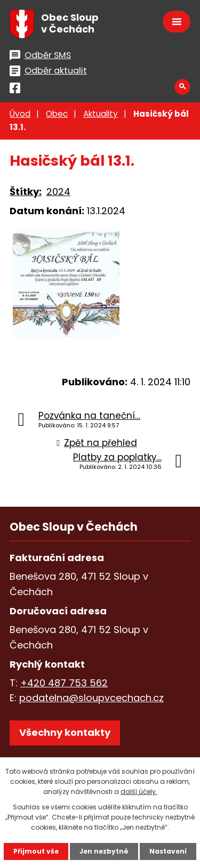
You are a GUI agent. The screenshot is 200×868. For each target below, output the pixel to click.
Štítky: (26, 192)
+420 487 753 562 (64, 683)
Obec (57, 114)
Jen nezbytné (104, 851)
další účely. (139, 792)
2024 (58, 192)
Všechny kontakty (65, 732)
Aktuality (101, 114)
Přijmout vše (36, 851)
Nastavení (168, 851)
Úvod (20, 114)
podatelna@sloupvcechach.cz (91, 698)
